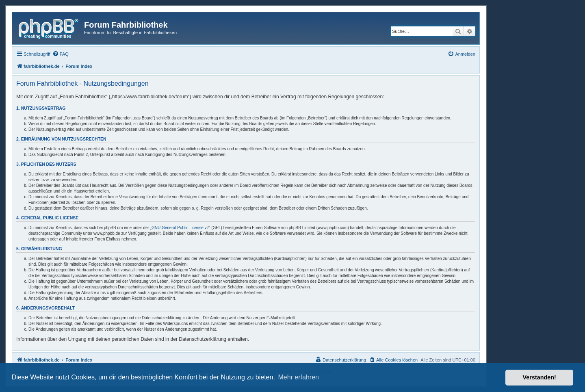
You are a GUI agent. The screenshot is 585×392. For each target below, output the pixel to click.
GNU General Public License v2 (180, 228)
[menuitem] (61, 54)
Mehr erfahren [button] (298, 377)
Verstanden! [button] (539, 377)
